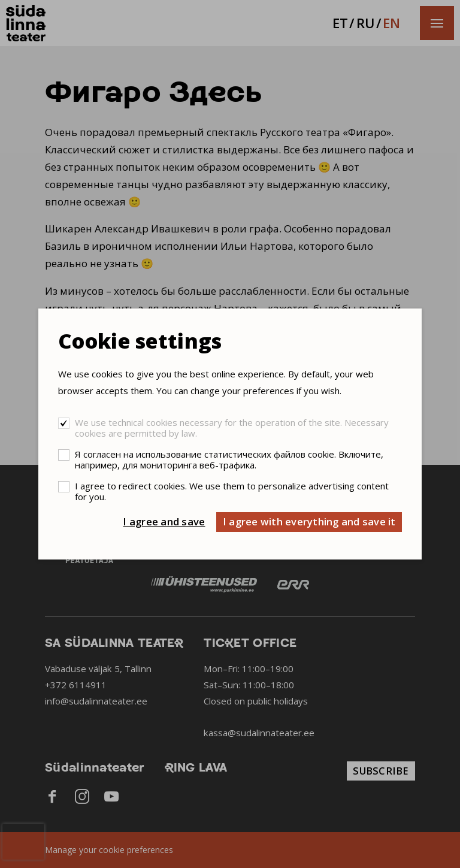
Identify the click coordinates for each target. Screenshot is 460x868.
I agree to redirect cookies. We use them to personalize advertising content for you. (232, 491)
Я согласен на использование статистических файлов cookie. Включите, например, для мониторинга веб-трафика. (229, 459)
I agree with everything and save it (309, 521)
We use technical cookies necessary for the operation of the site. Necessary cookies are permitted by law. (232, 428)
